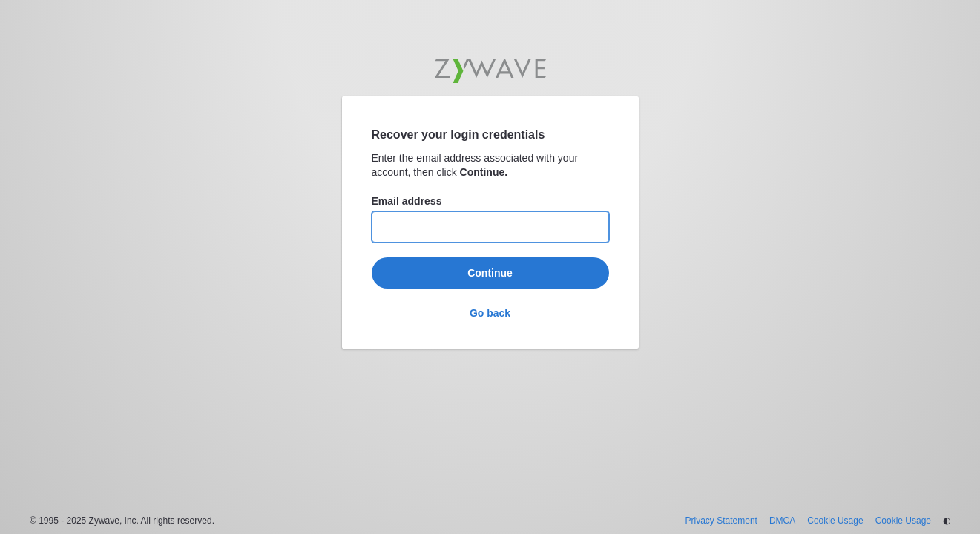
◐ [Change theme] (947, 521)
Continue (490, 273)
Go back (490, 313)
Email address (407, 201)
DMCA (782, 521)
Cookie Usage (835, 521)
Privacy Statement (721, 521)
